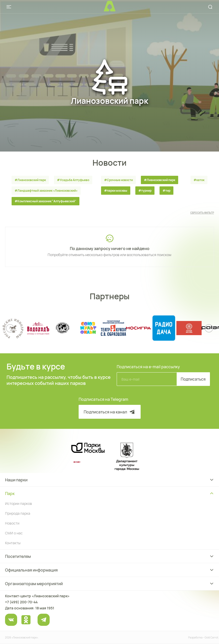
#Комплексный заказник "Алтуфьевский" (45, 201)
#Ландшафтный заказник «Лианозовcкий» (46, 191)
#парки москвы (116, 191)
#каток (199, 180)
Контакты (13, 543)
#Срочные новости (118, 180)
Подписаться (192, 379)
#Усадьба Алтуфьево (73, 180)
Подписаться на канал (110, 412)
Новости (12, 523)
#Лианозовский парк (30, 180)
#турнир (145, 191)
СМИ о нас (14, 533)
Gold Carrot (211, 637)
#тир (166, 191)
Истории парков (19, 503)
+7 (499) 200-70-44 (21, 602)
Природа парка (18, 513)
